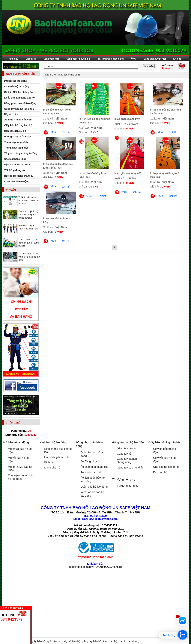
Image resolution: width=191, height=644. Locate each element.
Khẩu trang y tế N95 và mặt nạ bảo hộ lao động (29, 257)
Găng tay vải (124, 454)
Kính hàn (50, 462)
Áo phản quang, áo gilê (94, 467)
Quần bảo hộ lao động (94, 487)
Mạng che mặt (53, 468)
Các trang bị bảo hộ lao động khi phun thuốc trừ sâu (28, 215)
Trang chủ (13, 59)
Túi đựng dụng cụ (128, 486)
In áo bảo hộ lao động (69, 75)
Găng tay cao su (127, 448)
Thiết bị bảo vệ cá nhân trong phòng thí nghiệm (29, 201)
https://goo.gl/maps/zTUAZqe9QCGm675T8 (96, 567)
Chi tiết (66, 132)
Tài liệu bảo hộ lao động (111, 59)
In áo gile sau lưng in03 (128, 173)
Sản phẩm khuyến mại (78, 59)
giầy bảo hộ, (39, 641)
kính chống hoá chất (57, 457)
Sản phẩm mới (51, 59)
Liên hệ (177, 59)
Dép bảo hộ (160, 472)
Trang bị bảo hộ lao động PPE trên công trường (29, 243)
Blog (134, 58)
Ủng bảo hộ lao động (166, 467)
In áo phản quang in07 (127, 119)
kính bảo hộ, (111, 641)
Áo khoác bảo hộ (91, 472)
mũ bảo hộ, (75, 641)
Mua (53, 132)
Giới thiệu (31, 59)
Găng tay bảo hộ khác (130, 468)
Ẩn (33, 608)
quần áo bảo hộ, (57, 641)
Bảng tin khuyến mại (155, 59)
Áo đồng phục (89, 461)
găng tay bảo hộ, (92, 641)
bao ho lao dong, (129, 641)
